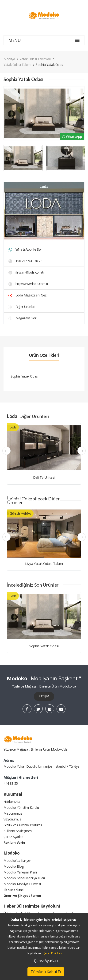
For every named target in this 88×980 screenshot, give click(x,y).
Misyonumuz (13, 813)
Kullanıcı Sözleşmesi (18, 831)
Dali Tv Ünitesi (44, 477)
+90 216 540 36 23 (25, 261)
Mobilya (9, 59)
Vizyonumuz (12, 819)
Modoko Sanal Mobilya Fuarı (24, 878)
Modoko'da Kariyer (17, 861)
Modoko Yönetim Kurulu (21, 807)
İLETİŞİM (44, 696)
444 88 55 (11, 783)
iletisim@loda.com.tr (27, 272)
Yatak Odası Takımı (17, 65)
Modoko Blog (13, 866)
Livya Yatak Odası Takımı (44, 563)
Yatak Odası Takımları (35, 59)
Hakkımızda (12, 802)
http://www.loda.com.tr (28, 284)
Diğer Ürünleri (22, 307)
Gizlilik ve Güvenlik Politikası (23, 825)
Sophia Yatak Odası (44, 646)
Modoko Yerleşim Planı (20, 872)
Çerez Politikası (53, 953)
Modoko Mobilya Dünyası (22, 884)
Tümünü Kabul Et (46, 972)
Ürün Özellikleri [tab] (44, 355)
